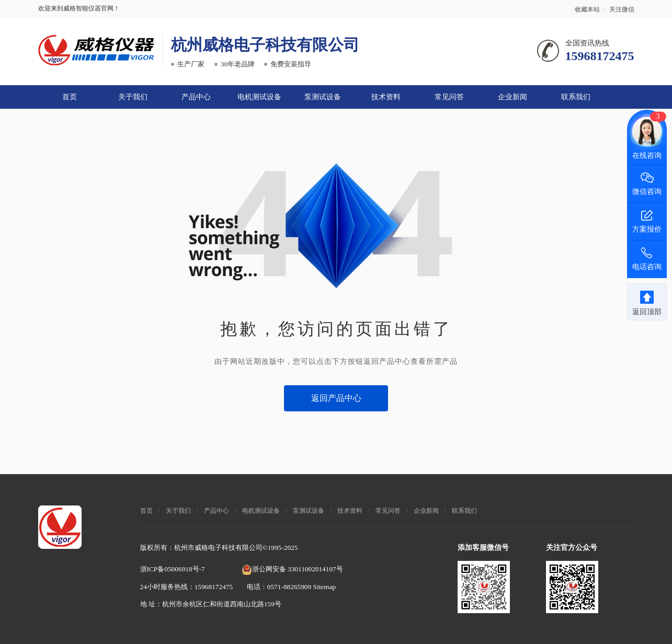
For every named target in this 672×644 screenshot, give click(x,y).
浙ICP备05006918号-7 (173, 568)
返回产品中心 (336, 398)
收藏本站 (587, 9)
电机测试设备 (259, 96)
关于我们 (133, 96)
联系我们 (576, 96)
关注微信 (622, 9)
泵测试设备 (323, 96)
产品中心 (196, 96)
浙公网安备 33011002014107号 (292, 568)
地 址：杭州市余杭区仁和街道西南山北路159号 (211, 604)
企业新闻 (512, 96)
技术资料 (386, 96)
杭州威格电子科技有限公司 (266, 45)
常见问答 (449, 96)
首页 (70, 96)
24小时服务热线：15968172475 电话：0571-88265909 (227, 586)
